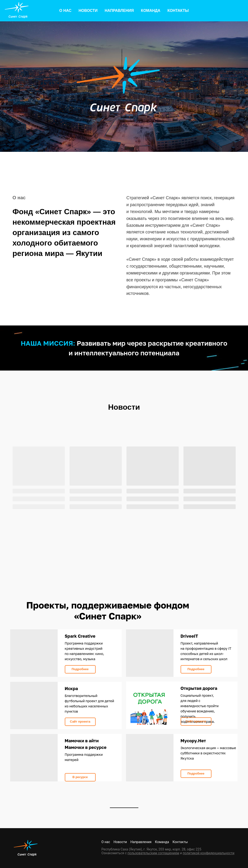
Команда (151, 11)
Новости (88, 11)
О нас (65, 11)
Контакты (178, 11)
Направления (119, 11)
